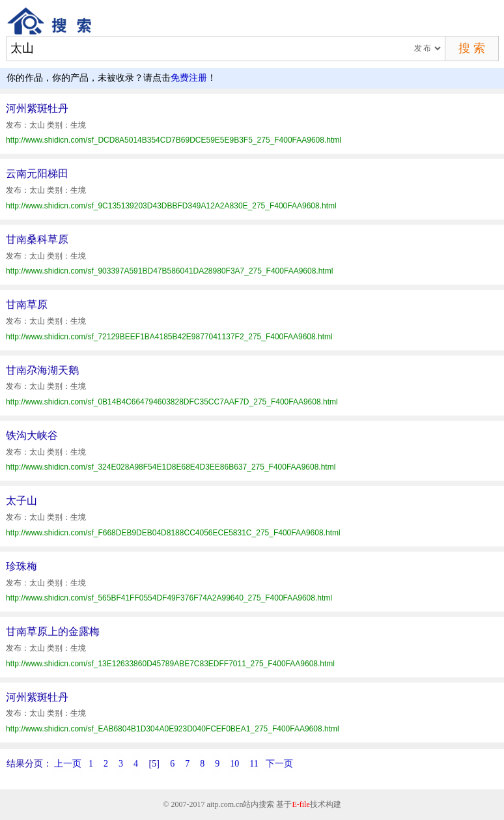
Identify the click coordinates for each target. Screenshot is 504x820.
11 (254, 764)
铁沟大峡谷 (32, 435)
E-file (301, 804)
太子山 (21, 501)
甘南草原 (27, 304)
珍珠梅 (21, 566)
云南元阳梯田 (37, 174)
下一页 (279, 764)
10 (234, 764)
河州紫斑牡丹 (37, 108)
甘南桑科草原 (37, 239)
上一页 (68, 764)
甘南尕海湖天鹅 (42, 370)
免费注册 (189, 78)
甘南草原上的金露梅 (53, 631)
